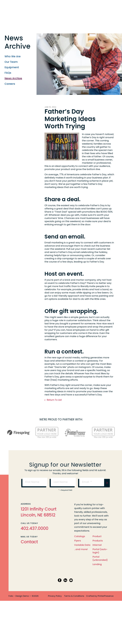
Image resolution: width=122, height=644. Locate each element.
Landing (97, 564)
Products (98, 541)
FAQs (8, 73)
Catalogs (80, 536)
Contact (29, 542)
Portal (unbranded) (100, 558)
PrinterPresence (106, 596)
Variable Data (82, 545)
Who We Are (13, 56)
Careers (10, 84)
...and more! (81, 549)
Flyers (78, 541)
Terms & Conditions (74, 596)
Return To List (54, 400)
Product (97, 536)
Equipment (12, 67)
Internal (97, 545)
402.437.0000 (35, 528)
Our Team (11, 62)
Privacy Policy (55, 596)
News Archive (13, 78)
